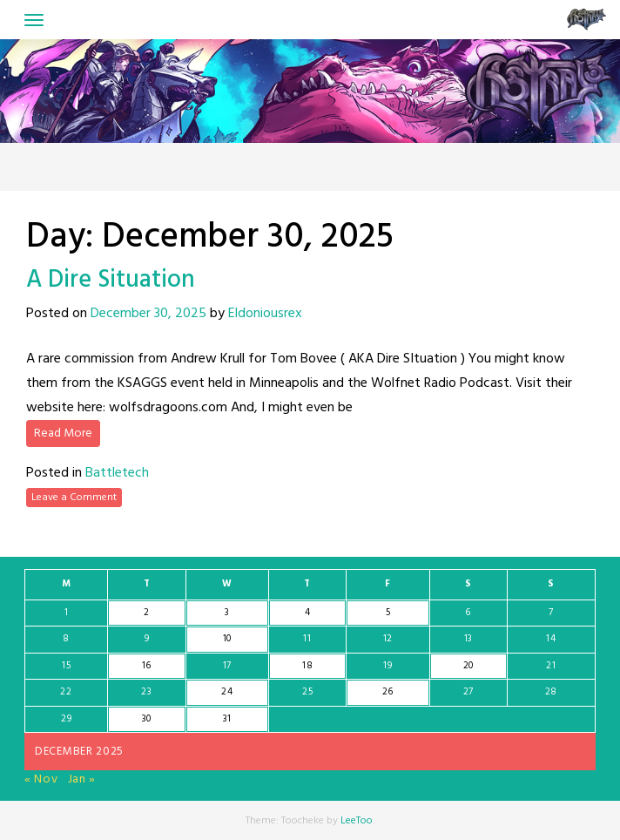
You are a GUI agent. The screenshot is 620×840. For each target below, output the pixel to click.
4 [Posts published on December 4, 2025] (308, 613)
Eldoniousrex (265, 314)
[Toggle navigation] (34, 20)
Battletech (117, 473)
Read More (63, 434)
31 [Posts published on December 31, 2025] (227, 719)
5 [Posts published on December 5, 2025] (388, 613)
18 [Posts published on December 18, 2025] (307, 666)
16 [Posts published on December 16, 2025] (147, 666)
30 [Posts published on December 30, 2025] (147, 719)
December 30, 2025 (148, 314)
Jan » (82, 779)
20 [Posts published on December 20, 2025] (468, 666)
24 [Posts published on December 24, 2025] (227, 692)
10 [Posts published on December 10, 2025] (227, 639)
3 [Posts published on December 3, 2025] (227, 613)
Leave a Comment (74, 498)
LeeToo (357, 821)
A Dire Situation (111, 280)
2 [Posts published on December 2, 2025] (147, 613)
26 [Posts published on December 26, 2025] (388, 692)
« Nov (41, 779)
